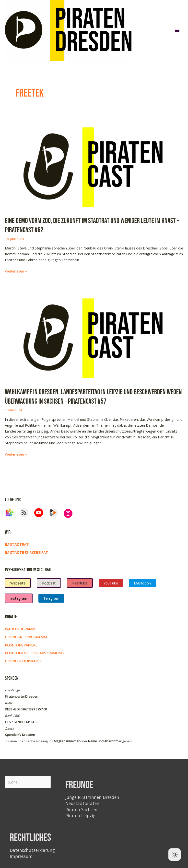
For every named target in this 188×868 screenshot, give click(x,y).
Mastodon (142, 583)
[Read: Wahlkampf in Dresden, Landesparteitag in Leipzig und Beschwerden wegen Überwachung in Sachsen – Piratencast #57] (94, 337)
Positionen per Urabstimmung (34, 653)
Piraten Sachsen (81, 809)
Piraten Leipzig (80, 816)
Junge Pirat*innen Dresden (92, 797)
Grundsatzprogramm (26, 637)
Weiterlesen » (16, 271)
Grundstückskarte (23, 661)
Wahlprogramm (20, 629)
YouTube (111, 583)
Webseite (18, 583)
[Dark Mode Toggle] (175, 855)
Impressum (21, 856)
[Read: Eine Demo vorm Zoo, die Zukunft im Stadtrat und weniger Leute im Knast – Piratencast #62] (94, 166)
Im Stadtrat (17, 544)
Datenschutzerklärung (32, 850)
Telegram (51, 598)
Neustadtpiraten (82, 803)
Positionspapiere (21, 645)
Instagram (19, 598)
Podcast (49, 583)
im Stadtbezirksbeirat (26, 552)
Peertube (80, 583)
